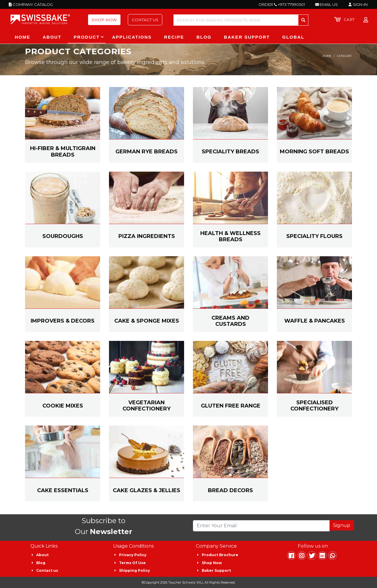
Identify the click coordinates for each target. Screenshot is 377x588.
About (42, 555)
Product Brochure (220, 555)
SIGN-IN (358, 4)
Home (327, 56)
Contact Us (145, 20)
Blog (41, 563)
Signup (342, 525)
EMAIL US (326, 4)
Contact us (47, 570)
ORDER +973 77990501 (282, 4)
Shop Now (104, 20)
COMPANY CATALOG (31, 4)
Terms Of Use (132, 563)
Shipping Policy (134, 570)
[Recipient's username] (261, 526)
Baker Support (216, 570)
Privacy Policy (133, 555)
